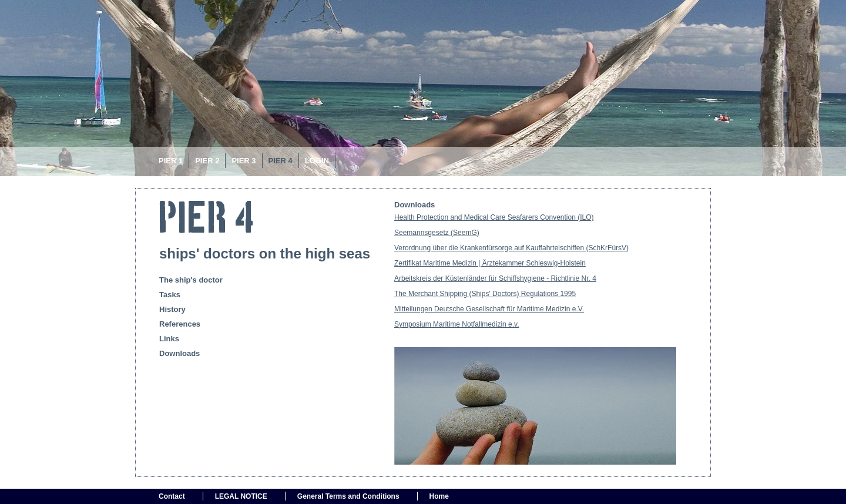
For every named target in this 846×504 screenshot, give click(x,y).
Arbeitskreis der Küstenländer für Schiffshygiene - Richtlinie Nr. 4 (495, 278)
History (172, 309)
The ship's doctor (191, 280)
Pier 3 (244, 161)
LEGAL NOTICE (241, 496)
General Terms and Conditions (348, 496)
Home (439, 496)
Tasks (170, 295)
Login (317, 161)
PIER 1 (171, 161)
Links (169, 339)
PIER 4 (281, 161)
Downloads (179, 353)
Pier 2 (207, 161)
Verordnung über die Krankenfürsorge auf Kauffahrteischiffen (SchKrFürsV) (511, 248)
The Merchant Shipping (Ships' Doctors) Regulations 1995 (485, 294)
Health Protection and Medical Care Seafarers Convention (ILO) (494, 217)
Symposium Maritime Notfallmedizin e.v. (457, 324)
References (180, 324)
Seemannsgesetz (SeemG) (437, 233)
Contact (172, 496)
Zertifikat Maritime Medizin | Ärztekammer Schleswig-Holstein (490, 263)
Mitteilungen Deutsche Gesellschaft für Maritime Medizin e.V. (489, 309)
